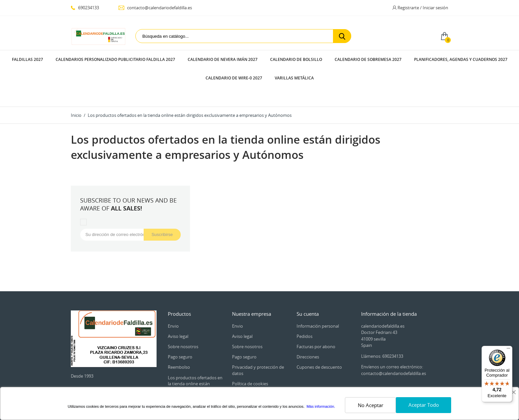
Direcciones (308, 319)
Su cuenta (308, 276)
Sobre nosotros (183, 309)
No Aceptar (371, 405)
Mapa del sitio (246, 383)
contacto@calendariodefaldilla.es (155, 8)
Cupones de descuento (319, 330)
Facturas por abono (316, 309)
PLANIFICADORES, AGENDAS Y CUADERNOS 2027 (461, 59)
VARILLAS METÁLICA (294, 78)
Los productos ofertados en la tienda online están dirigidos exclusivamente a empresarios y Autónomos (195, 349)
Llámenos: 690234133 (382, 319)
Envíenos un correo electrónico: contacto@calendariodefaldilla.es (394, 333)
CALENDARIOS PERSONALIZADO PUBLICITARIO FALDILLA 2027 (115, 59)
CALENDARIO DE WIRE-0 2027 (234, 78)
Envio (173, 289)
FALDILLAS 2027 (27, 59)
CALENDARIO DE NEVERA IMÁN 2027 (223, 59)
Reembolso (179, 330)
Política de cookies (250, 346)
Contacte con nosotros (255, 373)
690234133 (85, 8)
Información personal (318, 289)
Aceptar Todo (424, 405)
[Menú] (508, 350)
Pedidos (305, 299)
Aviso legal (178, 299)
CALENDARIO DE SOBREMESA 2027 (368, 59)
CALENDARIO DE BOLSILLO (296, 59)
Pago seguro (180, 319)
